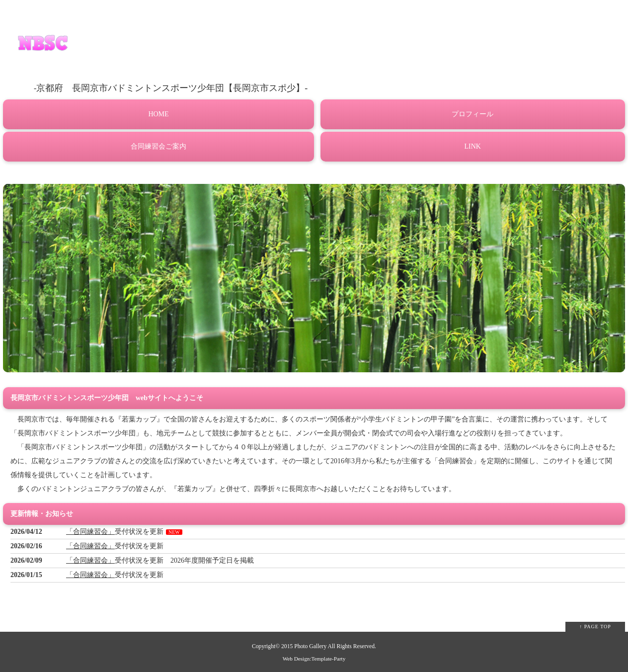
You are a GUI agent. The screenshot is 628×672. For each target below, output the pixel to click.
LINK (473, 146)
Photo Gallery (310, 646)
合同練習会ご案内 (158, 146)
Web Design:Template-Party (314, 659)
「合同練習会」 (90, 532)
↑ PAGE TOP (595, 627)
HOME (158, 114)
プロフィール (472, 114)
